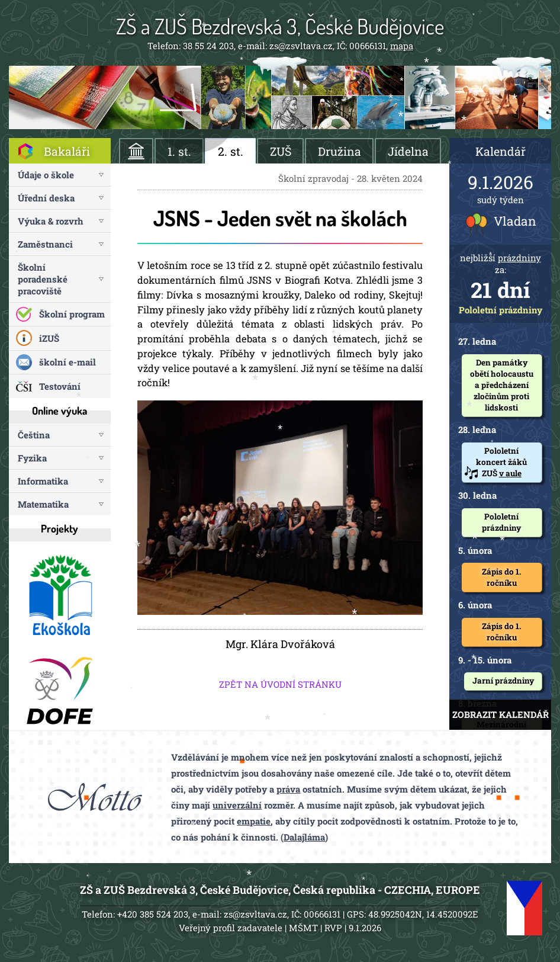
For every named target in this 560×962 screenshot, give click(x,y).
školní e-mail (67, 362)
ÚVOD (136, 151)
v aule (510, 473)
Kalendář (501, 151)
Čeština (34, 435)
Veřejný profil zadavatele (231, 928)
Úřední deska (46, 198)
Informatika (43, 481)
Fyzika (32, 458)
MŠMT (303, 928)
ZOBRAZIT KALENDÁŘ (501, 714)
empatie (254, 821)
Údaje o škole (46, 175)
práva (288, 789)
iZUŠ (49, 338)
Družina (339, 151)
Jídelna (408, 151)
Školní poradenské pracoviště (43, 279)
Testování (60, 386)
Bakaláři (67, 151)
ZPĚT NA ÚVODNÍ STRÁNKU (280, 684)
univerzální (237, 805)
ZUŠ (281, 151)
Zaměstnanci (45, 244)
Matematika (43, 504)
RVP (333, 928)
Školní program (72, 314)
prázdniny (519, 258)
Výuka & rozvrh (51, 221)
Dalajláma (304, 837)
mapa (402, 46)
